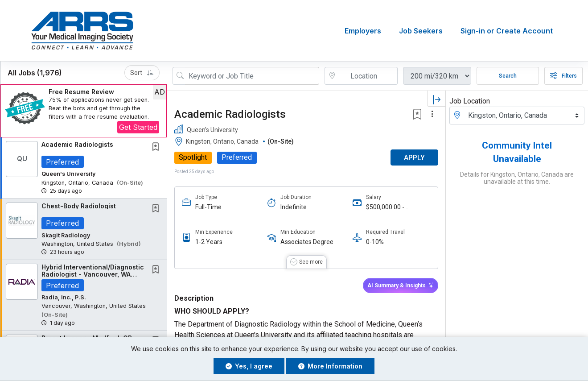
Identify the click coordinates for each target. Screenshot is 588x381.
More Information (330, 366)
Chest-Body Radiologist (79, 206)
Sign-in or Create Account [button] (507, 31)
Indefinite (294, 207)
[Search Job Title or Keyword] (252, 76)
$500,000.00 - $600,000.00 (385, 207)
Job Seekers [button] (421, 31)
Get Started (138, 127)
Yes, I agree (249, 366)
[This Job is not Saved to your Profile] (157, 147)
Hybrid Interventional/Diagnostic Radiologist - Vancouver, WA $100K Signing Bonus (93, 274)
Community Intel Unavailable (517, 152)
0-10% (375, 242)
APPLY (414, 158)
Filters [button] (563, 76)
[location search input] (367, 76)
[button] (84, 111)
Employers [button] (363, 31)
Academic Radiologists (77, 144)
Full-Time (208, 207)
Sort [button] (142, 73)
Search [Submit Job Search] (508, 76)
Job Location (470, 101)
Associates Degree (307, 242)
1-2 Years (209, 242)
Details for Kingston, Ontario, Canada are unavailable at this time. (517, 178)
